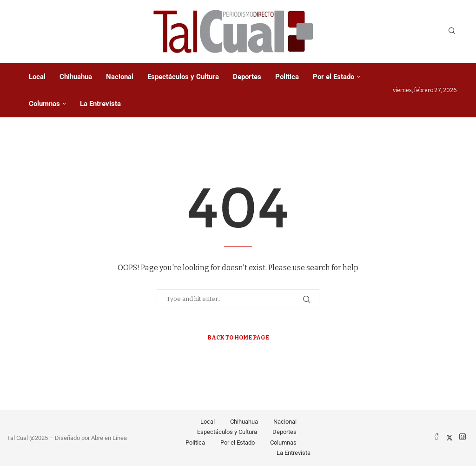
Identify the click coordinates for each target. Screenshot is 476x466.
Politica (287, 77)
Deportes (247, 77)
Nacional (120, 77)
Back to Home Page (238, 338)
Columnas (44, 104)
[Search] (452, 31)
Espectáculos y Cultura (183, 77)
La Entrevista (100, 104)
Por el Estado (334, 77)
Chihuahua (76, 77)
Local (37, 77)
